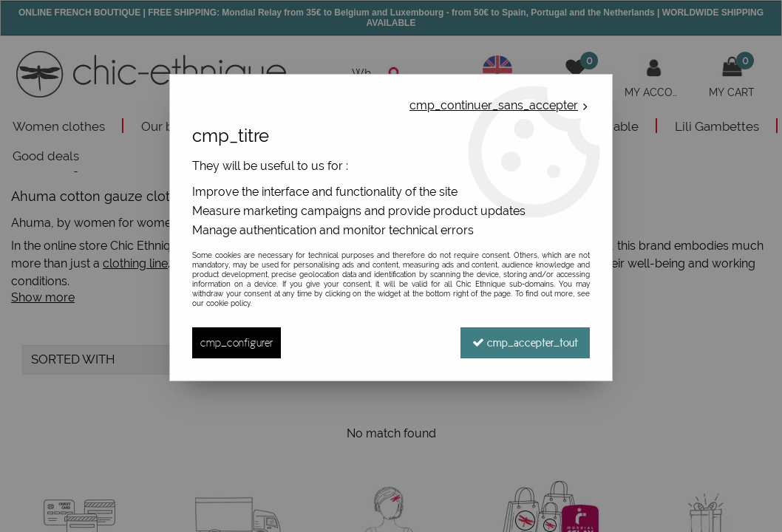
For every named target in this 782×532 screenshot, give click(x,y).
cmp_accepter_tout (525, 342)
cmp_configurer (237, 342)
